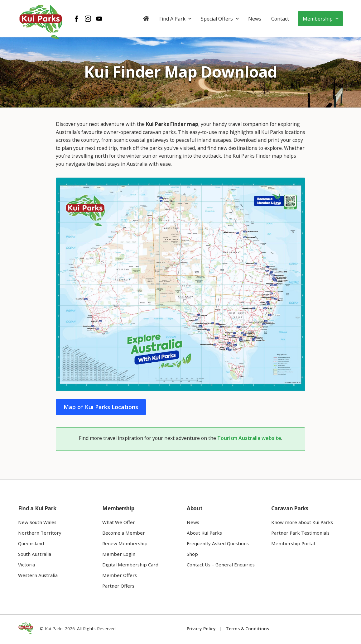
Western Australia (38, 575)
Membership (321, 19)
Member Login (119, 554)
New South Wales (37, 522)
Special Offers (220, 19)
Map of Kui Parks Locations (101, 407)
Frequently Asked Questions (218, 543)
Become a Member (124, 533)
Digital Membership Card (130, 565)
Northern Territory (40, 533)
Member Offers (120, 575)
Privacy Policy (201, 629)
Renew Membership (125, 543)
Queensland (31, 543)
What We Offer (119, 522)
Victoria (26, 565)
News (255, 19)
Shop (192, 554)
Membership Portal (293, 543)
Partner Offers (118, 586)
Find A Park (176, 19)
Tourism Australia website (249, 438)
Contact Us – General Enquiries (221, 565)
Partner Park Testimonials (300, 533)
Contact (280, 19)
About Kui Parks (204, 533)
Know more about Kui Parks (302, 522)
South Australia (35, 554)
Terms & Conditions (247, 629)
